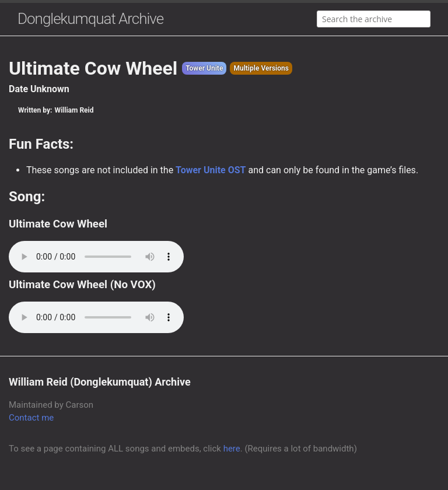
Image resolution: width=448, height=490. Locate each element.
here (232, 449)
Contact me (31, 418)
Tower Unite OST (211, 170)
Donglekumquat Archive (90, 19)
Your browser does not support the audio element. (96, 257)
